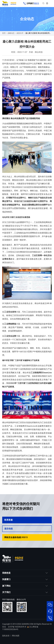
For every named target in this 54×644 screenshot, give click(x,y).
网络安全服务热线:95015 (27, 537)
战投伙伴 (20, 33)
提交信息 (27, 529)
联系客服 (27, 520)
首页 (4, 33)
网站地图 (16, 636)
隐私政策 (6, 636)
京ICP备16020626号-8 (17, 627)
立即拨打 (31, 3)
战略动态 (11, 33)
